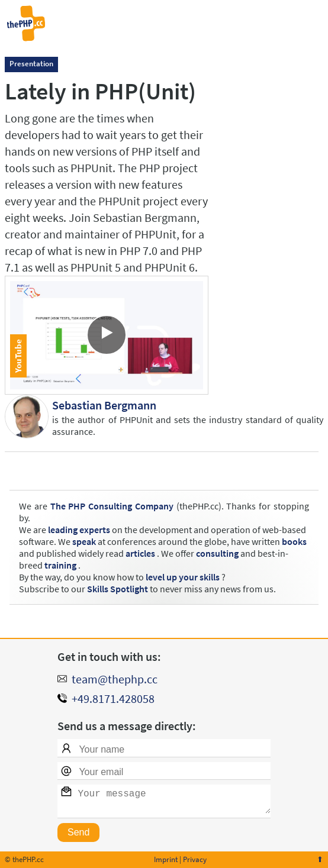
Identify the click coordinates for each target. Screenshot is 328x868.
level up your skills (183, 577)
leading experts (79, 530)
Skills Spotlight (118, 589)
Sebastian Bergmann (104, 405)
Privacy (195, 859)
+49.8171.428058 (113, 694)
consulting (217, 553)
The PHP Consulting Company (112, 506)
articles (140, 553)
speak (84, 541)
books (294, 541)
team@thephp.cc (115, 674)
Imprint (166, 859)
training (60, 565)
